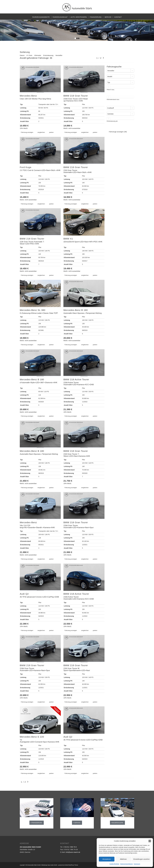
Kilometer (38, 55)
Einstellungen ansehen (141, 859)
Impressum (137, 864)
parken (51, 132)
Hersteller (59, 55)
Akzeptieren (107, 859)
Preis (30, 55)
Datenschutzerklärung (126, 864)
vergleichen (41, 132)
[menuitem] (41, 17)
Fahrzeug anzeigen (27, 132)
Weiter (152, 30)
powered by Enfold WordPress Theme (68, 865)
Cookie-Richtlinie (114, 864)
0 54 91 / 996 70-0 (70, 847)
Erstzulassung (48, 55)
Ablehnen (123, 859)
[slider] (108, 87)
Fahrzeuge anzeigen (118, 132)
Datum (22, 55)
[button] (150, 841)
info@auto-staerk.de (73, 852)
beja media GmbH (52, 865)
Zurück (2, 30)
